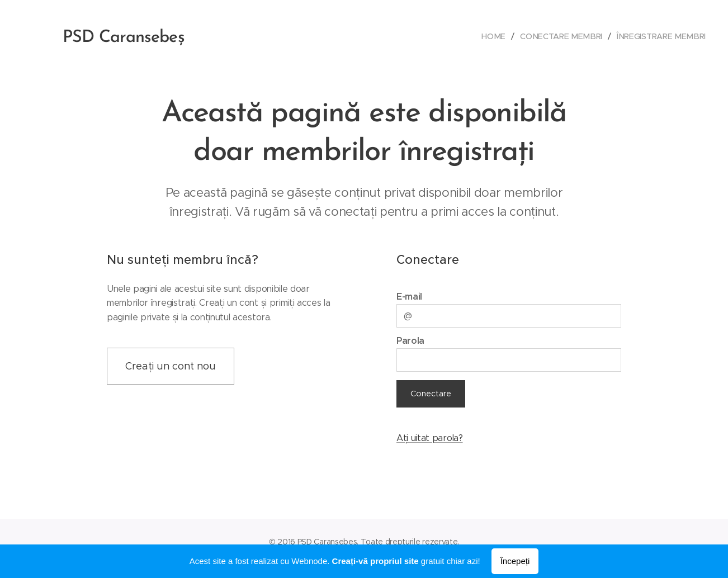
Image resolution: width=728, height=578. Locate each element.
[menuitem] (503, 36)
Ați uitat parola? (430, 438)
